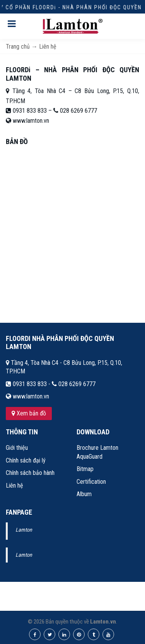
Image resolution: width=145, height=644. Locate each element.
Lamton (24, 530)
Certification (91, 482)
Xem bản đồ (29, 413)
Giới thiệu (17, 448)
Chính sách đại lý (26, 460)
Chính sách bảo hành (30, 473)
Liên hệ (14, 486)
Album (84, 494)
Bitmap (85, 469)
